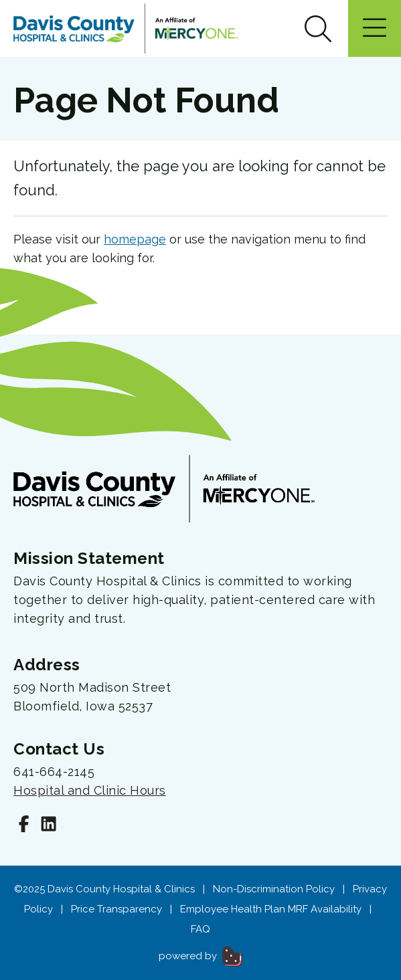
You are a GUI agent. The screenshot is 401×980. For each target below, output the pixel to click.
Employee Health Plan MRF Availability (271, 909)
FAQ (200, 929)
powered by (200, 956)
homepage (135, 239)
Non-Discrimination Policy (274, 889)
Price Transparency (116, 909)
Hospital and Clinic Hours (90, 790)
